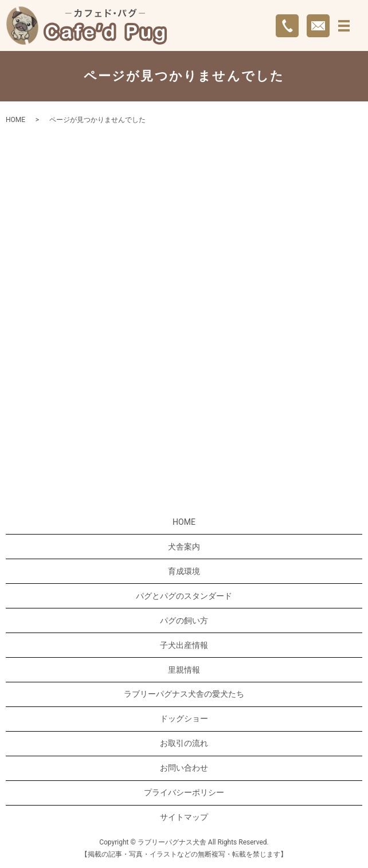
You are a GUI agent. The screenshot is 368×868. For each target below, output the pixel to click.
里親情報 (184, 670)
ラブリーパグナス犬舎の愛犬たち (184, 694)
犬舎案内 (184, 547)
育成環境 (184, 571)
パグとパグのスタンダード (184, 596)
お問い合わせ (184, 768)
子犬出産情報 (184, 645)
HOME (15, 120)
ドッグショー (184, 718)
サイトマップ (184, 817)
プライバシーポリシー (184, 792)
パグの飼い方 (184, 620)
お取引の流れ (184, 743)
